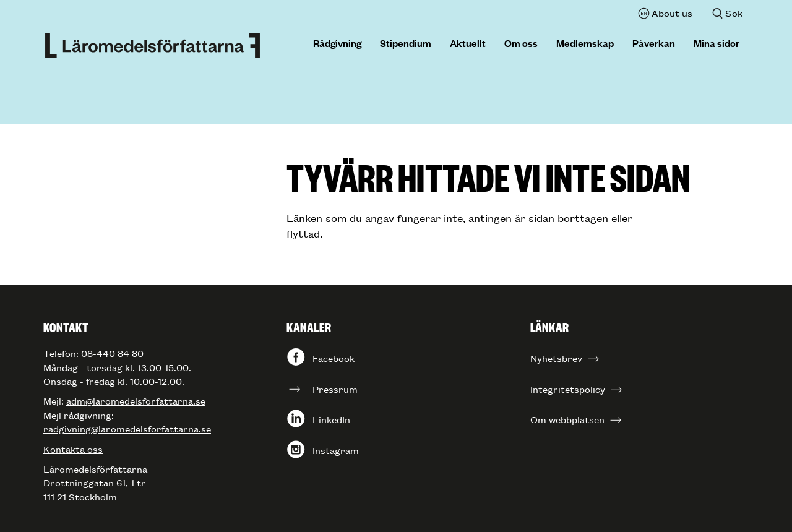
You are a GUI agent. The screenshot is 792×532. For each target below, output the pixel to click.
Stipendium (406, 43)
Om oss (521, 43)
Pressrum (335, 389)
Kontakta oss (73, 449)
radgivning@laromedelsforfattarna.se (127, 428)
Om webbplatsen (567, 419)
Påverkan (654, 43)
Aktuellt (468, 43)
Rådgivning (337, 43)
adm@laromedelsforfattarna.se (136, 401)
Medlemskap (585, 43)
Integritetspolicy (568, 389)
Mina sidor (717, 43)
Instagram (336, 450)
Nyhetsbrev (556, 358)
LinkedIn (331, 419)
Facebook (334, 358)
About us (672, 13)
